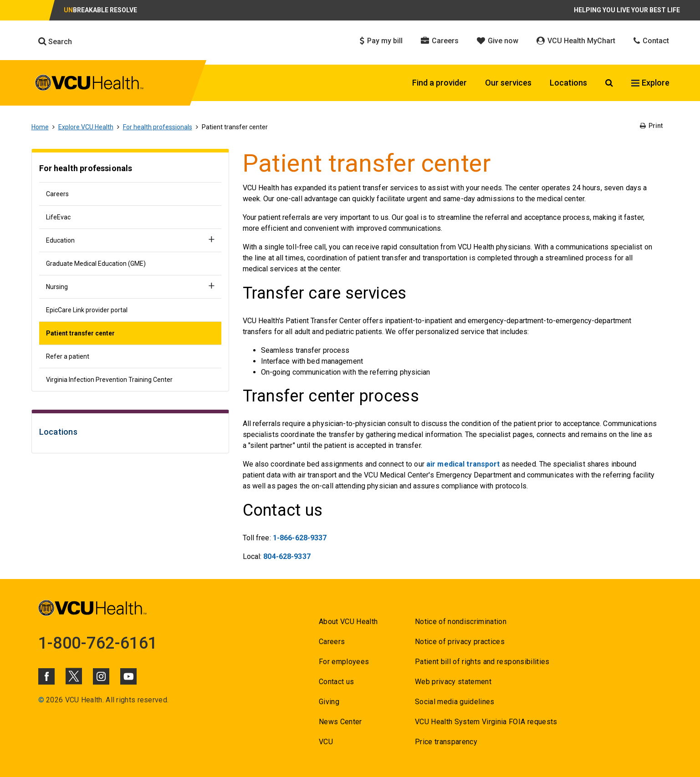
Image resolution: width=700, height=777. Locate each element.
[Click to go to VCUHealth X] (74, 676)
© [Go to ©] (41, 700)
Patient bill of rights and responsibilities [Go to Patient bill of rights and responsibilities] (482, 662)
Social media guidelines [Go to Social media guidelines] (455, 702)
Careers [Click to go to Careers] (440, 41)
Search (55, 41)
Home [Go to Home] (40, 127)
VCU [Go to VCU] (326, 742)
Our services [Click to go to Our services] (508, 83)
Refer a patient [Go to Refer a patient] (68, 356)
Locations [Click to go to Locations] (568, 83)
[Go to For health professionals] (130, 170)
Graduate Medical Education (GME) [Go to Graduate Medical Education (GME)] (96, 264)
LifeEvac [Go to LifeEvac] (58, 217)
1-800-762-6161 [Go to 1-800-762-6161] (98, 643)
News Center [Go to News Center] (340, 722)
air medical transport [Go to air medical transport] (463, 464)
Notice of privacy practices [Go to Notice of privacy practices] (460, 642)
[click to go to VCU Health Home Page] (89, 84)
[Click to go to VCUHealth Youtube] (128, 676)
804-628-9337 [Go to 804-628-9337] (287, 556)
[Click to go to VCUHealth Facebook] (46, 676)
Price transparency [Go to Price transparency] (446, 742)
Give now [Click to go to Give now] (498, 41)
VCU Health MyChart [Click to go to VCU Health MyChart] (576, 41)
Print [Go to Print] (651, 126)
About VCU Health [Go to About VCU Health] (348, 622)
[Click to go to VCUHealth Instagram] (101, 676)
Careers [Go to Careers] (57, 194)
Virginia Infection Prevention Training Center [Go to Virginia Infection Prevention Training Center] (109, 380)
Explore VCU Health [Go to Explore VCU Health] (86, 127)
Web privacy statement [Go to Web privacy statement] (453, 682)
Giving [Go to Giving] (329, 702)
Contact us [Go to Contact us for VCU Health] (336, 682)
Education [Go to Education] (60, 240)
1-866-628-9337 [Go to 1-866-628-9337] (300, 538)
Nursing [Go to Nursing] (57, 287)
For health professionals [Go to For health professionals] (158, 127)
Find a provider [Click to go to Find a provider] (439, 83)
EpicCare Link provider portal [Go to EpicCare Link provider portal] (87, 310)
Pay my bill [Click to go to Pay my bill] (381, 41)
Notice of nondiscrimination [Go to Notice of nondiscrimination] (461, 622)
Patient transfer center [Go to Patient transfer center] (80, 333)
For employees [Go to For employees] (344, 662)
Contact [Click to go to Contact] (651, 41)
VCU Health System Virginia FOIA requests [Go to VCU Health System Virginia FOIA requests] (486, 722)
